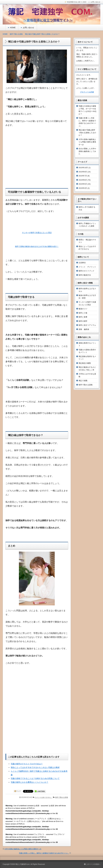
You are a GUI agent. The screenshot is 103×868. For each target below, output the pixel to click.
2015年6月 (83, 180)
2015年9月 (83, 172)
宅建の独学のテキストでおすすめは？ (27, 763)
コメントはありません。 (44, 797)
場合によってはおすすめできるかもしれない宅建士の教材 (35, 767)
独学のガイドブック (86, 271)
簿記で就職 (83, 381)
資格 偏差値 (84, 329)
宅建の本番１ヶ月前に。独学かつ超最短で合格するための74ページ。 (44, 853)
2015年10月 (83, 168)
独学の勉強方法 (85, 275)
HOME (13, 28)
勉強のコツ (83, 309)
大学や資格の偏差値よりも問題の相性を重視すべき (23, 849)
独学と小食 (83, 313)
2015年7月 (83, 176)
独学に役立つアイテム (87, 325)
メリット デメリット (87, 267)
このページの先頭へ (92, 864)
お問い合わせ (28, 28)
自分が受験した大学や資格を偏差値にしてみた (87, 151)
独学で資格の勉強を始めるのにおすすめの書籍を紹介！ (37, 246)
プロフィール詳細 (87, 92)
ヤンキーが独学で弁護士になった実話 (37, 232)
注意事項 (82, 263)
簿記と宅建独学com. (23, 864)
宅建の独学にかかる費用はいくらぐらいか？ (30, 782)
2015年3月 (83, 188)
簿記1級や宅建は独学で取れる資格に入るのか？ (87, 133)
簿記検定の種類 (85, 363)
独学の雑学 (83, 321)
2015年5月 (83, 184)
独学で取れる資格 (62, 797)
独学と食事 (83, 317)
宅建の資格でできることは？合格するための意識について (35, 778)
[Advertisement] (37, 163)
